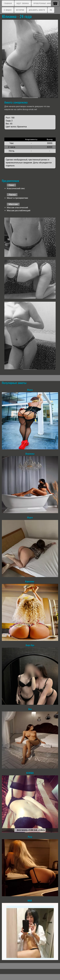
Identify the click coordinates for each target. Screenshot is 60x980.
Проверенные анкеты (44, 3)
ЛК (51, 10)
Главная (8, 3)
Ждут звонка (23, 3)
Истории (20, 10)
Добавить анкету (37, 10)
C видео (8, 10)
